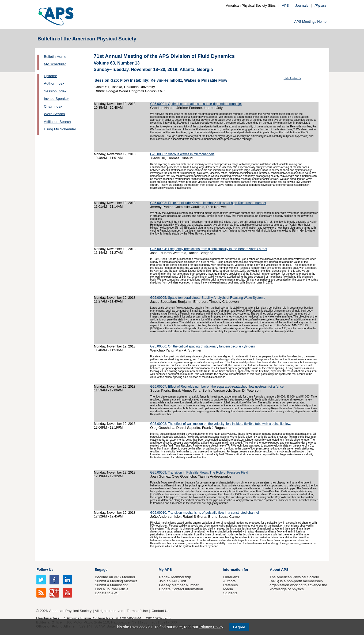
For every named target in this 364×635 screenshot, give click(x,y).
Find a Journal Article (111, 589)
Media (228, 589)
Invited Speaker (56, 99)
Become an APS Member (115, 577)
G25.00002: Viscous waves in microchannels (182, 154)
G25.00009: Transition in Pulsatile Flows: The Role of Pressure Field (199, 473)
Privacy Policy (211, 627)
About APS (279, 570)
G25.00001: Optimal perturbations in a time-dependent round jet (196, 104)
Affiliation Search (57, 122)
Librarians (231, 577)
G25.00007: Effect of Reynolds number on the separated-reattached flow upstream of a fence (217, 387)
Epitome (50, 76)
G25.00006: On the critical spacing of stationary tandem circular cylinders (202, 346)
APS (285, 5)
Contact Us (160, 611)
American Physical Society (70, 611)
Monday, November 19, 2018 (115, 104)
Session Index (55, 91)
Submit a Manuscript (111, 585)
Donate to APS (107, 593)
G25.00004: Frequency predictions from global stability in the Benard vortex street (209, 249)
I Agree (239, 627)
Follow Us (45, 570)
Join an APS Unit (172, 581)
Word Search (54, 114)
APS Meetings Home (310, 22)
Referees (231, 585)
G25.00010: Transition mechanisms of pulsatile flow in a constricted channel (204, 513)
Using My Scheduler (60, 129)
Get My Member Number (179, 585)
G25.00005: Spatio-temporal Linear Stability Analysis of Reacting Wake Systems (208, 298)
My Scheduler (55, 64)
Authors (229, 581)
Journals (302, 5)
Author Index (54, 83)
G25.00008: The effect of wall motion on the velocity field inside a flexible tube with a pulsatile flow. (221, 424)
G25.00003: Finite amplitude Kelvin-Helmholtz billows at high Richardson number (208, 203)
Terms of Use (137, 611)
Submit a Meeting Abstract (116, 581)
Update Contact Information (181, 589)
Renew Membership (175, 577)
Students (230, 593)
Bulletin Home (55, 57)
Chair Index (53, 106)
